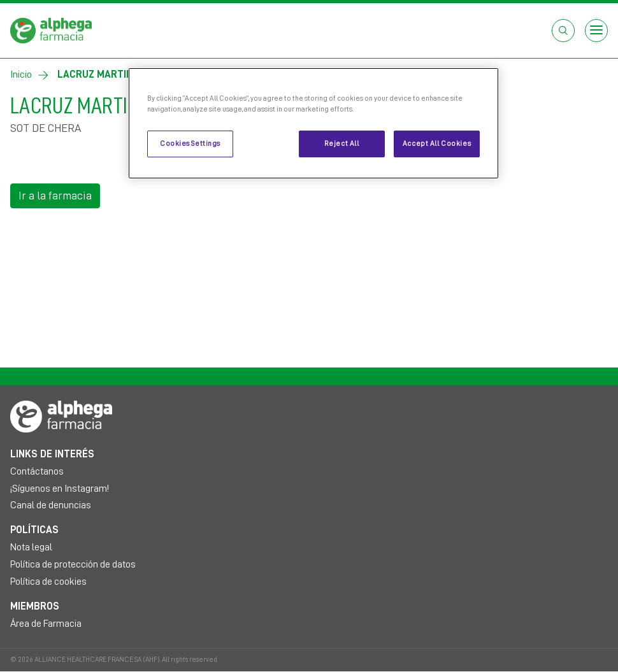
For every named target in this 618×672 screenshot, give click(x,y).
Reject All (342, 144)
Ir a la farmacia (55, 196)
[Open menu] (596, 31)
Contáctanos (37, 471)
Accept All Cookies (437, 144)
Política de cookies (48, 582)
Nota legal (31, 547)
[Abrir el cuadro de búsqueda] (563, 31)
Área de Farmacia (46, 624)
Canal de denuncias (51, 505)
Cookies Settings (190, 144)
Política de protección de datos (73, 564)
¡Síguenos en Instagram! (60, 489)
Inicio (21, 75)
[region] (313, 123)
